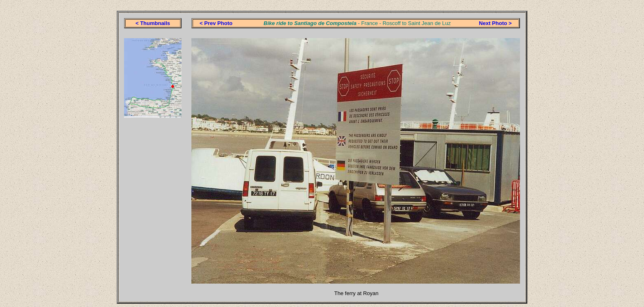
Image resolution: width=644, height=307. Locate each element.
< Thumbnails (153, 23)
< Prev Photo (216, 23)
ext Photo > (497, 23)
